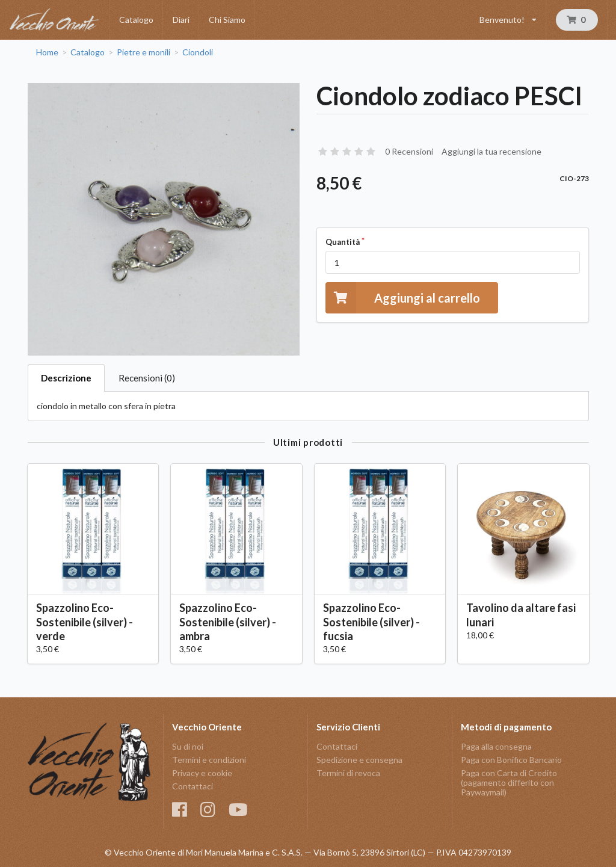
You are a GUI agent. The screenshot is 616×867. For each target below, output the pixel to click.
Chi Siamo (227, 20)
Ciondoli (198, 52)
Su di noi (188, 747)
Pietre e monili (143, 52)
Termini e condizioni (209, 760)
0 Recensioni (409, 151)
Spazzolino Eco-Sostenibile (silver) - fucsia (371, 622)
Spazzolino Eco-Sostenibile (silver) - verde (85, 622)
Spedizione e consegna (359, 760)
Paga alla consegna (496, 747)
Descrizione (66, 378)
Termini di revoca (348, 773)
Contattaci (192, 786)
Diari (181, 20)
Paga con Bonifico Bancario (511, 760)
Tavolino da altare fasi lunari (521, 615)
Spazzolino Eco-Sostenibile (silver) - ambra (228, 622)
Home (47, 52)
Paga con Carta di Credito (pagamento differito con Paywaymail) (509, 782)
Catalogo (136, 20)
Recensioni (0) (147, 378)
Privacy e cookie (202, 773)
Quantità (343, 242)
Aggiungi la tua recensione (491, 151)
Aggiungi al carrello (403, 298)
